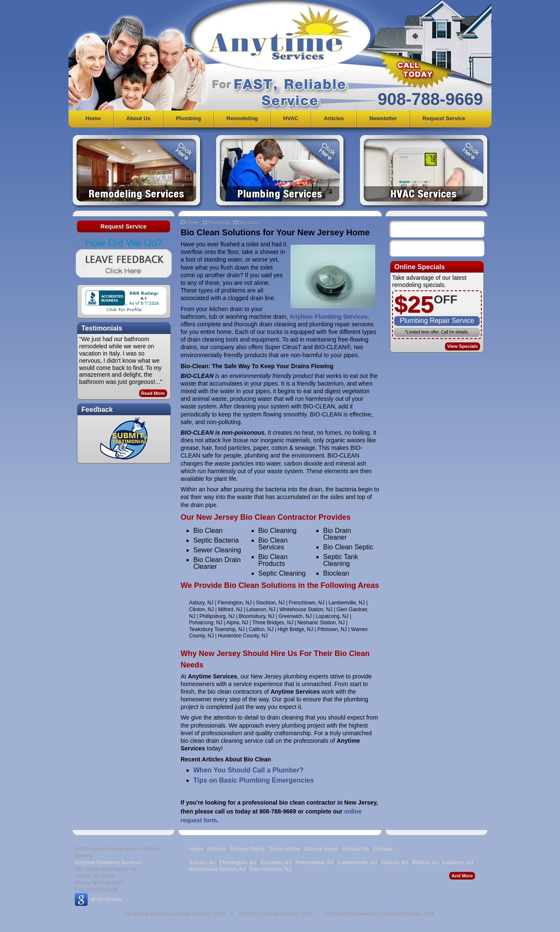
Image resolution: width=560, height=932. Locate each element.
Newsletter (383, 118)
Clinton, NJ (394, 863)
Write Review (106, 899)
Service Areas (321, 849)
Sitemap (383, 849)
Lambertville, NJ (358, 863)
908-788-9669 (430, 99)
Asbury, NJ (202, 863)
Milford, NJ (425, 863)
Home (93, 118)
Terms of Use (284, 849)
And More (462, 876)
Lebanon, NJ (458, 863)
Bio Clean (249, 222)
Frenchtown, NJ (315, 863)
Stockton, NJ (276, 863)
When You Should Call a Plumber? (248, 770)
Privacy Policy (247, 849)
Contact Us (355, 849)
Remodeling (242, 118)
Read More (153, 393)
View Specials (463, 346)
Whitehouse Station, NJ (217, 869)
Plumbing (188, 118)
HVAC (291, 118)
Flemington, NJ (238, 863)
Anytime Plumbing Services (329, 317)
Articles (334, 118)
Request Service (444, 118)
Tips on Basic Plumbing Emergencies (254, 780)
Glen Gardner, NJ (271, 869)
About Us (138, 118)
